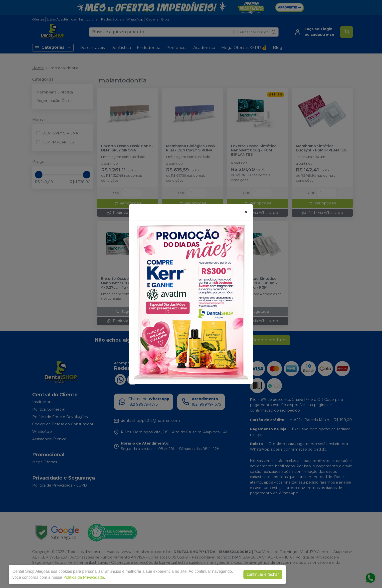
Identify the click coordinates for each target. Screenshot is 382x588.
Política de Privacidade (84, 577)
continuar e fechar (263, 574)
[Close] (246, 212)
